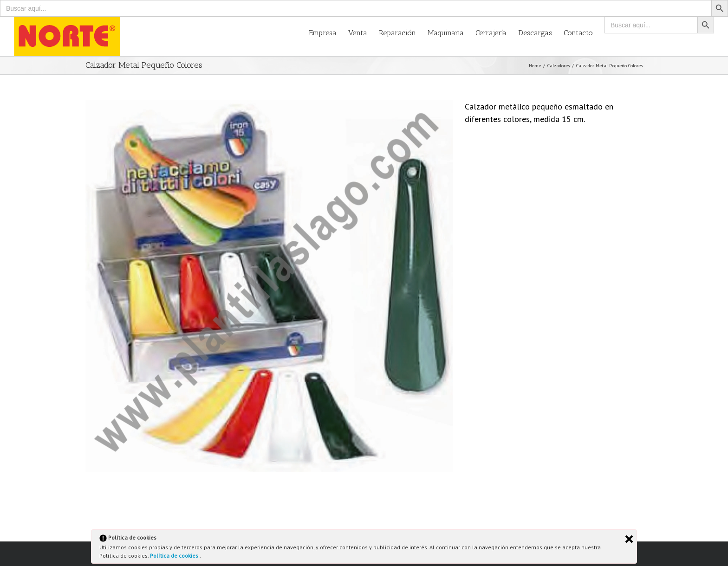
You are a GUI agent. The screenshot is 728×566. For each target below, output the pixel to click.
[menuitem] (328, 32)
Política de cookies (175, 556)
